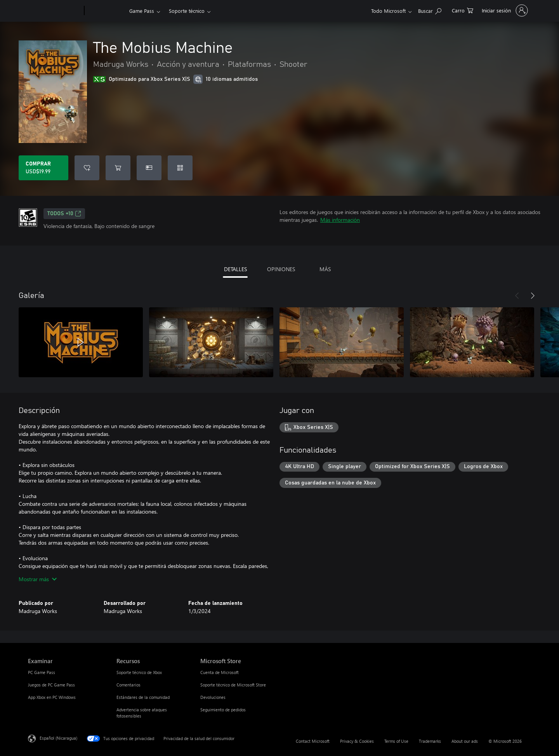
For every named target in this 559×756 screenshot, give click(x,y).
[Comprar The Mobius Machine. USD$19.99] (43, 168)
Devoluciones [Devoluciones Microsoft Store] (213, 697)
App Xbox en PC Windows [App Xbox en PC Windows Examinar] (52, 697)
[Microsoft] (55, 11)
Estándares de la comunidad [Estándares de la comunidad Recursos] (143, 697)
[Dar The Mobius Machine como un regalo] (149, 168)
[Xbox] (106, 11)
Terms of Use (396, 741)
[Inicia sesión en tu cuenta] (504, 10)
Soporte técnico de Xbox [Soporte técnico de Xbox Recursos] (139, 672)
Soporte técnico (187, 11)
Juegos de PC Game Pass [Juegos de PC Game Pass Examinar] (51, 685)
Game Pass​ (142, 11)
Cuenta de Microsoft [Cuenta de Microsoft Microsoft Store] (220, 672)
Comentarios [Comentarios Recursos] (128, 685)
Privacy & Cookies (357, 741)
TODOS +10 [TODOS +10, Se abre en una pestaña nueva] (64, 214)
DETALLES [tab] (235, 269)
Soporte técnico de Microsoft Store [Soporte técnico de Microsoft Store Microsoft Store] (233, 685)
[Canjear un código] (180, 168)
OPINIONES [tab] (281, 269)
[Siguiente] (533, 296)
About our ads (465, 741)
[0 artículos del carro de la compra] (463, 10)
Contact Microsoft (313, 741)
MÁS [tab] (325, 269)
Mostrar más (38, 579)
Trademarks (430, 741)
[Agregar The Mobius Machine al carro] (118, 168)
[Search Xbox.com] (430, 10)
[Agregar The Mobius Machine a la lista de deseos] (87, 168)
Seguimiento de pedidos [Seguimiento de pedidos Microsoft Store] (223, 710)
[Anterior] (517, 296)
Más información (340, 220)
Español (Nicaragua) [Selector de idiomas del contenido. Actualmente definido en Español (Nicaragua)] (58, 738)
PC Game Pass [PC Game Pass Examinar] (42, 672)
